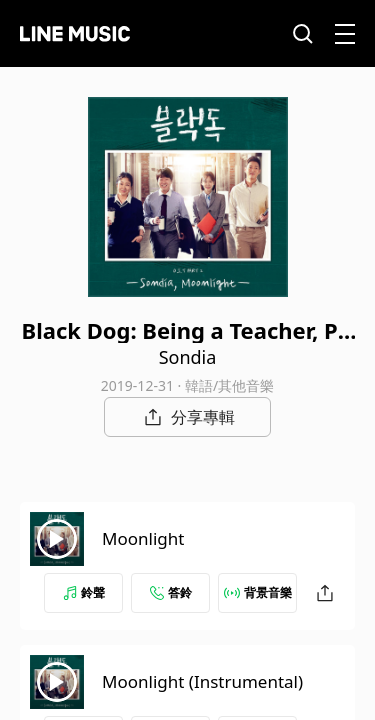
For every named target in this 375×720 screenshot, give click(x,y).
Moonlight (143, 538)
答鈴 (171, 592)
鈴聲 (84, 592)
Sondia (188, 357)
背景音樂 (258, 592)
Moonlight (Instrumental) (202, 681)
